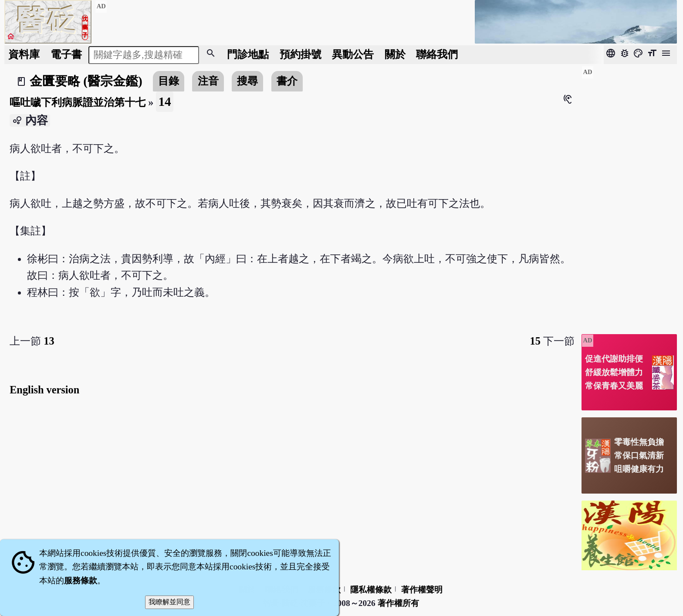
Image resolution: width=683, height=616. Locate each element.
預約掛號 (301, 54)
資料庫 (24, 54)
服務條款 (81, 580)
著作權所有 (398, 603)
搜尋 (247, 81)
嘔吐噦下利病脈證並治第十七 (78, 102)
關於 (395, 54)
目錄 (169, 81)
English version (44, 390)
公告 (353, 54)
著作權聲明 (422, 590)
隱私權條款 (371, 590)
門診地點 (248, 54)
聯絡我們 (437, 54)
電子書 (66, 54)
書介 (287, 81)
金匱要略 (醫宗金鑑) (86, 81)
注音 (208, 81)
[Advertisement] (629, 196)
